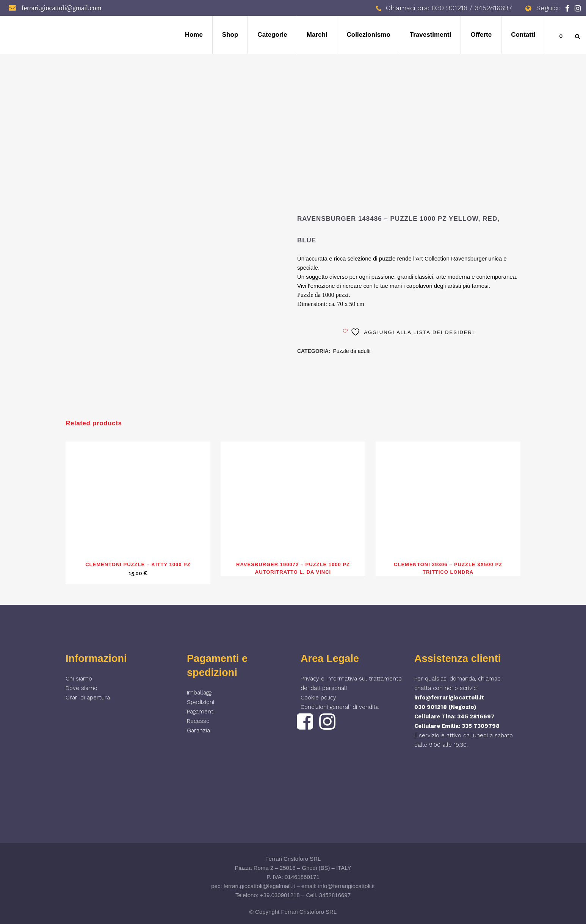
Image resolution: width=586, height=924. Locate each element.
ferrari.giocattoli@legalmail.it (259, 886)
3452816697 (335, 895)
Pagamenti (201, 712)
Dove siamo (81, 688)
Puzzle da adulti (352, 351)
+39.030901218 (280, 895)
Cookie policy (318, 698)
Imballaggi (200, 693)
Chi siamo (79, 679)
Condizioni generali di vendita (340, 707)
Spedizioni (201, 702)
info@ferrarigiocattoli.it (449, 698)
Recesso (198, 721)
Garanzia (198, 730)
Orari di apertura (88, 698)
